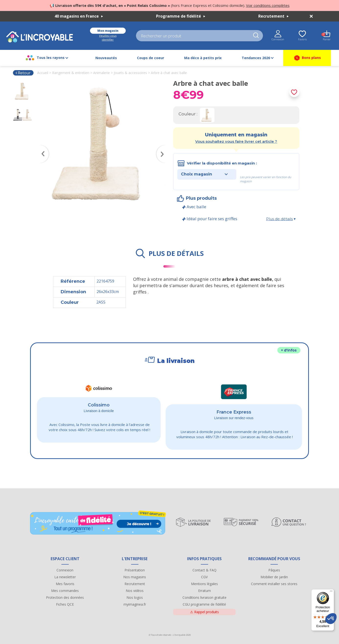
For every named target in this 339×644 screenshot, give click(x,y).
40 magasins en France (79, 16)
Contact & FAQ (204, 570)
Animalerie (102, 73)
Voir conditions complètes (268, 5)
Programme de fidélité (181, 16)
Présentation (135, 570)
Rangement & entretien (71, 73)
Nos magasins (135, 577)
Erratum (204, 591)
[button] (331, 619)
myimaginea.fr (135, 604)
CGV (204, 577)
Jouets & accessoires (130, 73)
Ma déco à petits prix (203, 58)
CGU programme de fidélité (204, 604)
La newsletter (65, 577)
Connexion (65, 570)
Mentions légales (204, 584)
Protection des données (65, 597)
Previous (42, 147)
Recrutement (273, 16)
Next (163, 147)
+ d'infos (289, 350)
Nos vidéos (135, 591)
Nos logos (135, 597)
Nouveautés (106, 58)
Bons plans (307, 58)
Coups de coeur (151, 58)
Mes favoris (65, 584)
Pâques (274, 570)
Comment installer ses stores (274, 584)
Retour (23, 73)
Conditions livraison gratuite (204, 597)
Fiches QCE (65, 604)
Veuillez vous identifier (108, 38)
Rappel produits (204, 612)
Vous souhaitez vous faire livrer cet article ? (236, 141)
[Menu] (331, 592)
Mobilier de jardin (274, 577)
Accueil (43, 73)
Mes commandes (65, 591)
